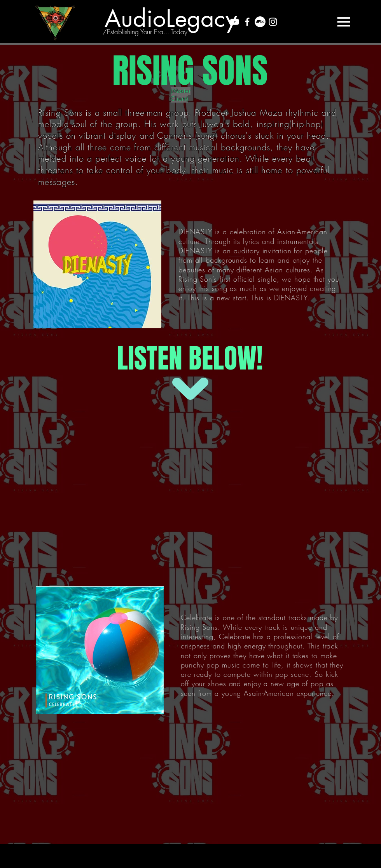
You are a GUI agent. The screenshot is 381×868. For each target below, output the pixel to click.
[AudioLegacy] (171, 18)
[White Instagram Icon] (273, 22)
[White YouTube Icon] (234, 22)
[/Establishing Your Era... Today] (145, 32)
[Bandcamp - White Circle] (260, 22)
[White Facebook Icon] (247, 22)
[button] (344, 22)
